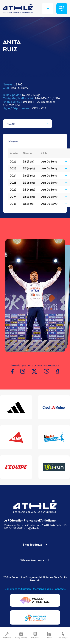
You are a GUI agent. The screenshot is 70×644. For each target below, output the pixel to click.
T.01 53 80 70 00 (13, 528)
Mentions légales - (44, 589)
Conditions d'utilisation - (19, 589)
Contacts (60, 589)
